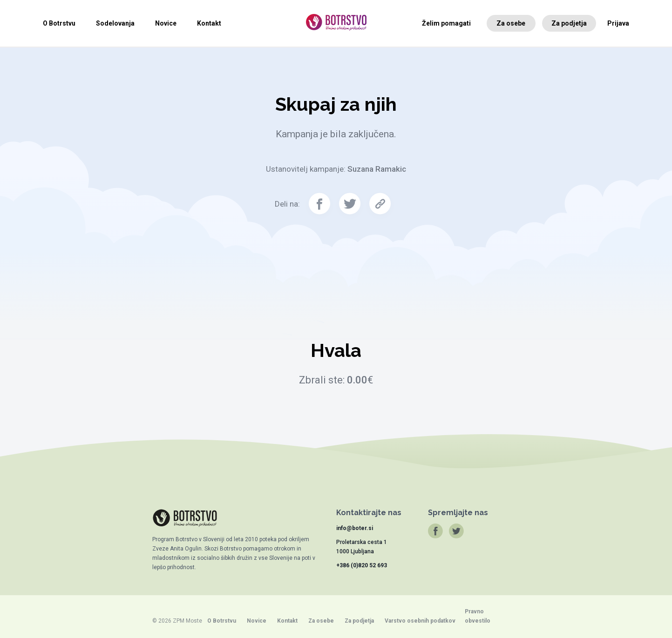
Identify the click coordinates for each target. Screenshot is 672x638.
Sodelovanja (115, 23)
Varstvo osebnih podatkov (420, 621)
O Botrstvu (59, 23)
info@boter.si (355, 528)
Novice (166, 23)
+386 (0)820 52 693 (362, 565)
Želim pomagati (446, 23)
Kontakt (209, 23)
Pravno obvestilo (478, 616)
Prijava (618, 23)
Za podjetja (569, 23)
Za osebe (511, 23)
